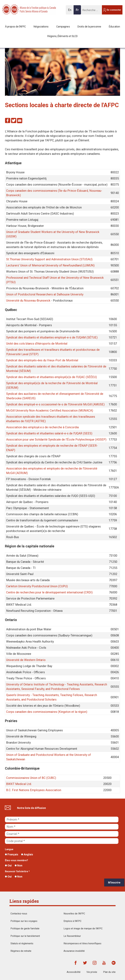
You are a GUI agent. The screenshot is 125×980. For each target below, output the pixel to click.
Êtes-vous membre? (16, 860)
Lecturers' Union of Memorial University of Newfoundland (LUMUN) (50, 265)
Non (19, 865)
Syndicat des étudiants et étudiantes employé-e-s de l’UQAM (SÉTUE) (52, 337)
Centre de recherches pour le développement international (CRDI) (49, 592)
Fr (78, 11)
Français (12, 854)
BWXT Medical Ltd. (19, 784)
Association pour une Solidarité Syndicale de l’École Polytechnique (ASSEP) (56, 439)
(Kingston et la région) (72, 712)
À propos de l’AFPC (16, 27)
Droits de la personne (89, 27)
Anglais (27, 854)
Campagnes (63, 27)
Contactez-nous (19, 914)
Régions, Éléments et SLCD (63, 36)
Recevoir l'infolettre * (17, 871)
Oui (8, 865)
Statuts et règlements (22, 943)
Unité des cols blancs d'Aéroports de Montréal (37, 344)
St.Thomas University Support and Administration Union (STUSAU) (49, 259)
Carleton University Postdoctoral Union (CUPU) (37, 586)
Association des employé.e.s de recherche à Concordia (42, 427)
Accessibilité (74, 972)
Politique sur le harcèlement (25, 936)
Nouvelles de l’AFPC (74, 914)
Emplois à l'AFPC (72, 921)
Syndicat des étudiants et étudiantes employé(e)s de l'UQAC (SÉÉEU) (51, 377)
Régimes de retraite (21, 951)
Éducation (114, 27)
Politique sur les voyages (24, 921)
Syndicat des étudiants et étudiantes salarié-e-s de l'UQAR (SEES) (49, 433)
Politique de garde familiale (25, 929)
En (71, 11)
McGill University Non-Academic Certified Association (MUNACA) (50, 411)
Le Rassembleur (72, 936)
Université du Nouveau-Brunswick (28, 301)
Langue (9, 849)
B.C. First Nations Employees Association (34, 790)
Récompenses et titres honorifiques (82, 943)
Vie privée (92, 972)
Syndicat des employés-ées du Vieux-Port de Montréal (42, 360)
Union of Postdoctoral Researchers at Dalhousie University (45, 294)
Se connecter (114, 10)
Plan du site (109, 972)
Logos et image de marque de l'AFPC (83, 929)
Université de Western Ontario (26, 660)
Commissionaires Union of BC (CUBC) (31, 778)
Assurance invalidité (74, 951)
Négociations (41, 27)
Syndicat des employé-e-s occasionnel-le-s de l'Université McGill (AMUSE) (55, 404)
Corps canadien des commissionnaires (32, 712)
